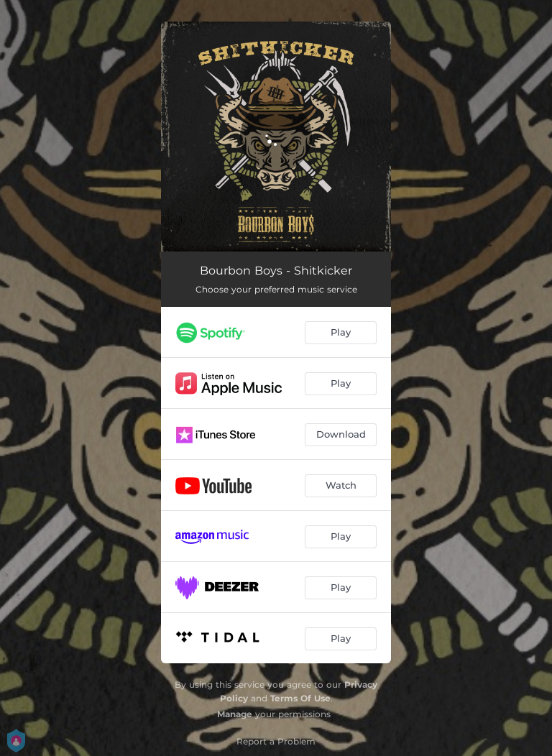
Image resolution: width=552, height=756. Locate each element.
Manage (235, 714)
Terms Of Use (300, 698)
